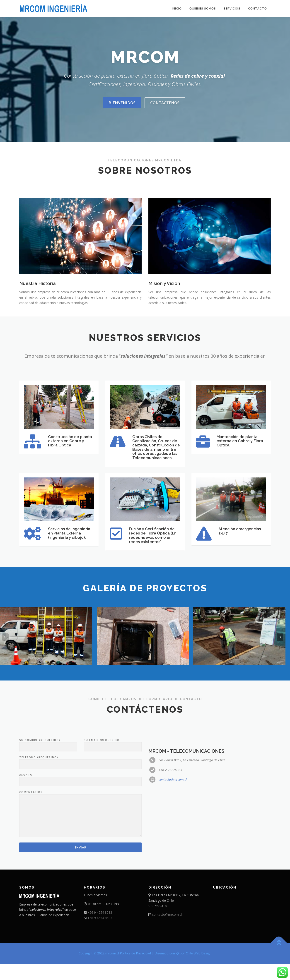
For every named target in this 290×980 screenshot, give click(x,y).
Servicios (232, 8)
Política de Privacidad (135, 969)
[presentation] (5, 653)
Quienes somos (203, 8)
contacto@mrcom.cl (173, 856)
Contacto (257, 8)
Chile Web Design (199, 969)
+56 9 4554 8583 (100, 929)
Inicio (177, 8)
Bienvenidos (122, 103)
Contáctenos (165, 103)
